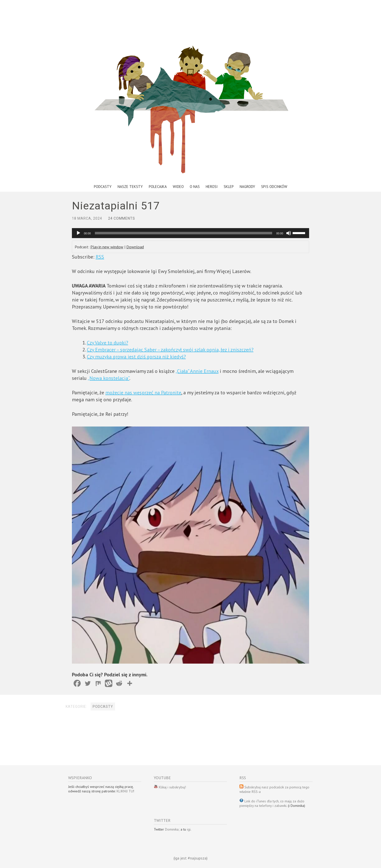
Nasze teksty (130, 187)
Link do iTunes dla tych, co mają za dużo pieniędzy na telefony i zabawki (272, 803)
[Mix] (98, 683)
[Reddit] (119, 683)
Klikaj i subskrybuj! (172, 787)
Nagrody (247, 187)
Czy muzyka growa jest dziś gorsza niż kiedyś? (136, 357)
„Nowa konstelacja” (108, 378)
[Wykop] (109, 683)
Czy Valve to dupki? (107, 343)
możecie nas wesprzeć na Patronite (143, 393)
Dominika (172, 829)
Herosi (212, 187)
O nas (195, 187)
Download (135, 247)
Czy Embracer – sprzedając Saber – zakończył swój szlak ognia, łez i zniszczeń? (170, 350)
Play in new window (107, 247)
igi (189, 829)
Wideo (178, 187)
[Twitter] (88, 683)
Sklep (229, 187)
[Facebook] (77, 683)
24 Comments (122, 218)
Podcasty (103, 187)
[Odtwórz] (78, 233)
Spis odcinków (274, 187)
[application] (190, 233)
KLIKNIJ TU (125, 791)
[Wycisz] (289, 233)
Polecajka (158, 187)
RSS (100, 257)
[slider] (184, 233)
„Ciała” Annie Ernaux (197, 371)
